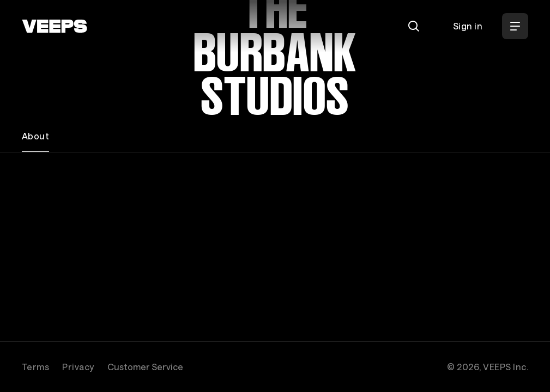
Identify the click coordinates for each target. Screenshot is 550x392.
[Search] (414, 26)
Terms (35, 367)
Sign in (468, 26)
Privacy (78, 367)
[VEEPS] (55, 26)
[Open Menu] (515, 26)
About (35, 136)
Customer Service (145, 367)
